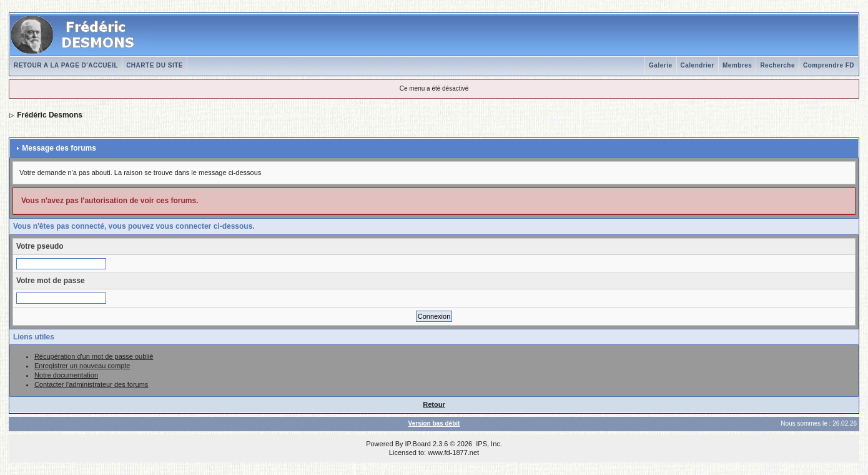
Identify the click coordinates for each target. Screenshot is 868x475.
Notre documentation (66, 375)
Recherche (777, 65)
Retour (434, 404)
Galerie (660, 65)
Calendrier (698, 65)
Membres (737, 65)
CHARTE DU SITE (155, 65)
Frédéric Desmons (50, 115)
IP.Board (418, 444)
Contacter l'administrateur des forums (91, 384)
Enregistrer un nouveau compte (82, 366)
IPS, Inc (488, 444)
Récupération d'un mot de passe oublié (94, 356)
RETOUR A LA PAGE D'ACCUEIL (66, 65)
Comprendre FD (829, 65)
